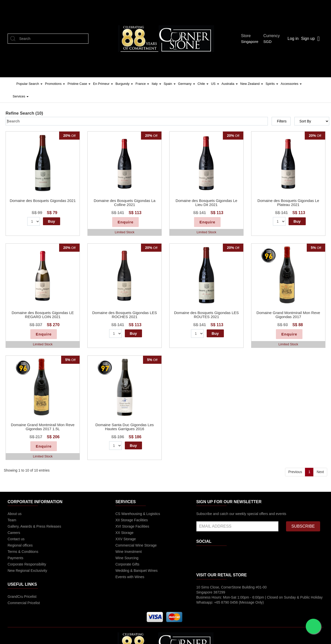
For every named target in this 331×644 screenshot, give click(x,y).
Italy (156, 84)
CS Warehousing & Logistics (138, 514)
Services (21, 96)
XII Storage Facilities (132, 520)
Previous (295, 472)
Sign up (308, 38)
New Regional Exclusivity (27, 571)
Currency (273, 36)
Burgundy (124, 84)
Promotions (55, 84)
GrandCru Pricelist (22, 597)
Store (247, 36)
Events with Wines (130, 577)
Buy (52, 221)
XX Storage (125, 533)
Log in (293, 38)
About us (15, 514)
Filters (282, 121)
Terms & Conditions (23, 552)
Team (12, 520)
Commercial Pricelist (24, 603)
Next (320, 472)
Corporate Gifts (127, 564)
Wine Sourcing (127, 558)
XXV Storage (126, 539)
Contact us (16, 539)
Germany (187, 84)
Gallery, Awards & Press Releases (34, 526)
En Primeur (103, 84)
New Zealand (252, 84)
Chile (203, 84)
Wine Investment (129, 552)
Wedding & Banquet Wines (137, 571)
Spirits (272, 84)
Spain (170, 84)
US (215, 84)
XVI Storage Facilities (132, 526)
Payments (15, 558)
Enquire (125, 222)
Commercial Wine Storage (136, 545)
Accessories (291, 84)
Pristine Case (79, 84)
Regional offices (20, 545)
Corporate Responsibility (27, 564)
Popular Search (29, 84)
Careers (14, 533)
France (142, 84)
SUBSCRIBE (303, 526)
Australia (230, 84)
